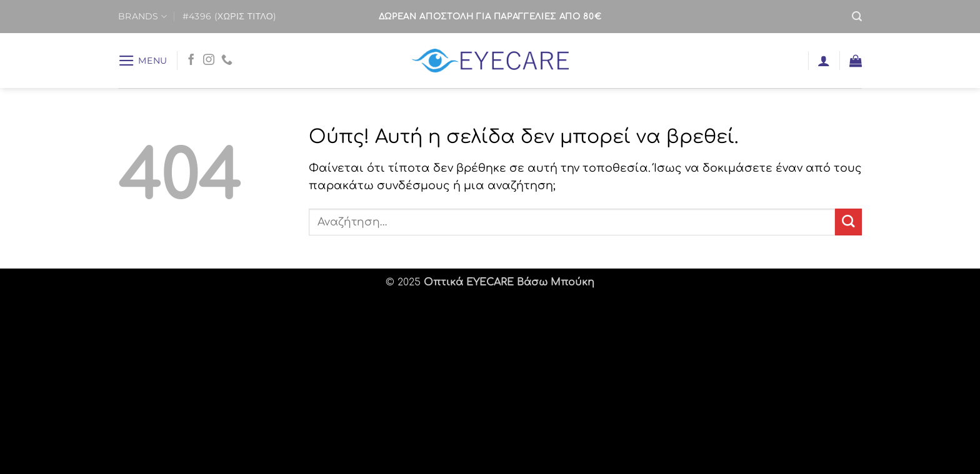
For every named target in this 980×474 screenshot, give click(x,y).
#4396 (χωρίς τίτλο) (229, 16)
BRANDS (142, 17)
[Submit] (848, 222)
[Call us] (227, 61)
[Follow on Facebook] (191, 61)
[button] (857, 17)
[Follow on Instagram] (209, 61)
